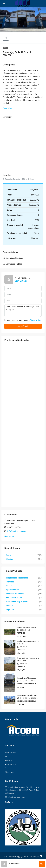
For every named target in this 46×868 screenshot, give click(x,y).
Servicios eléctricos (14, 258)
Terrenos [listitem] (9, 582)
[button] (23, 19)
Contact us (9, 536)
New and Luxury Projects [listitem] (16, 602)
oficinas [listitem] (9, 606)
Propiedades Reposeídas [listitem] (16, 578)
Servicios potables (14, 264)
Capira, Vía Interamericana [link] (27, 627)
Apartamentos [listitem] (12, 590)
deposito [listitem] (9, 609)
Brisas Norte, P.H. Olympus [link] (27, 695)
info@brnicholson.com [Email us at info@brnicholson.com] (17, 531)
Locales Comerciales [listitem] (14, 594)
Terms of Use (36, 320)
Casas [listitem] (8, 586)
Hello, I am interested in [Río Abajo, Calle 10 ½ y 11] (23, 311)
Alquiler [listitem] (9, 559)
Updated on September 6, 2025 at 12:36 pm (18, 179)
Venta (5, 48)
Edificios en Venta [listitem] (13, 598)
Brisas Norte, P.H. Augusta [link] (27, 678)
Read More (8, 108)
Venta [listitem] (8, 555)
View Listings (21, 281)
